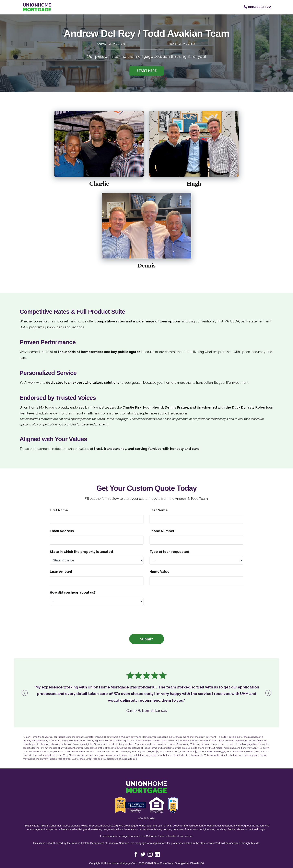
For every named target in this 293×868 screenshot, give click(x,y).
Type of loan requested (169, 552)
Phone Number (162, 531)
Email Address (62, 531)
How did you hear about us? (73, 592)
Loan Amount (61, 572)
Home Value (160, 572)
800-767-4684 (147, 818)
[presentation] (146, 619)
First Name (59, 510)
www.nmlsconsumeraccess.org (99, 826)
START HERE (147, 72)
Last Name (159, 510)
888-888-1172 (257, 7)
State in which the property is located (81, 552)
